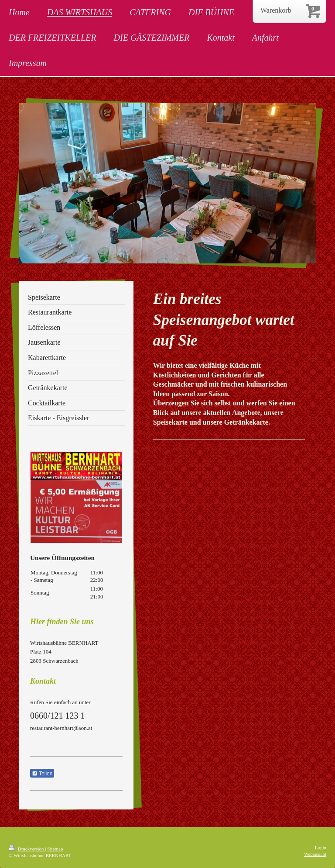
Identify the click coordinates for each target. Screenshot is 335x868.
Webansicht (315, 854)
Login (321, 847)
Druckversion (27, 849)
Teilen (42, 774)
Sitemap (55, 849)
